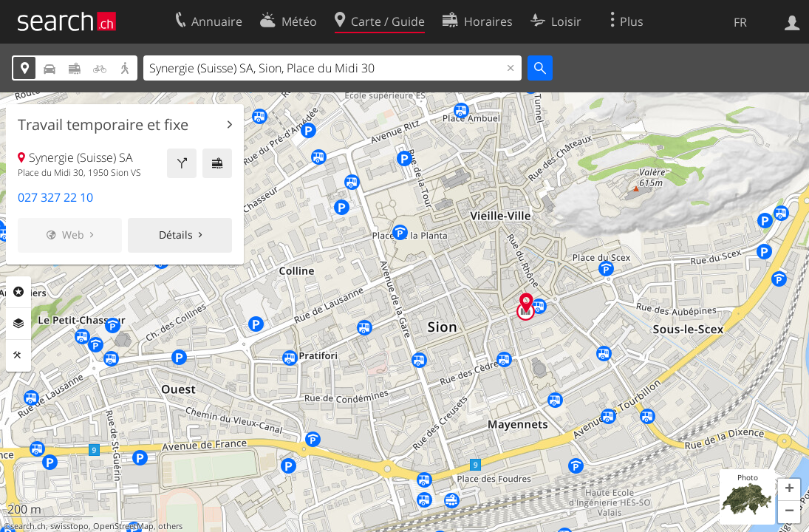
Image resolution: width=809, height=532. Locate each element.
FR (740, 22)
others (170, 526)
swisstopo (69, 526)
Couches (18, 324)
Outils (18, 355)
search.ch (28, 526)
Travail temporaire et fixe (103, 125)
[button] (789, 490)
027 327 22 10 (55, 197)
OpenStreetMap (123, 526)
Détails (176, 235)
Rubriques (18, 292)
